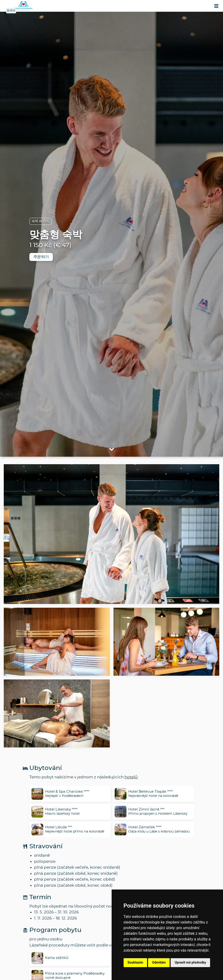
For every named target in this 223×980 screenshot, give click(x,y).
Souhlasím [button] (135, 962)
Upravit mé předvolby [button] (190, 962)
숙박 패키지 (41, 221)
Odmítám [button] (159, 962)
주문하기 (41, 257)
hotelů (131, 777)
